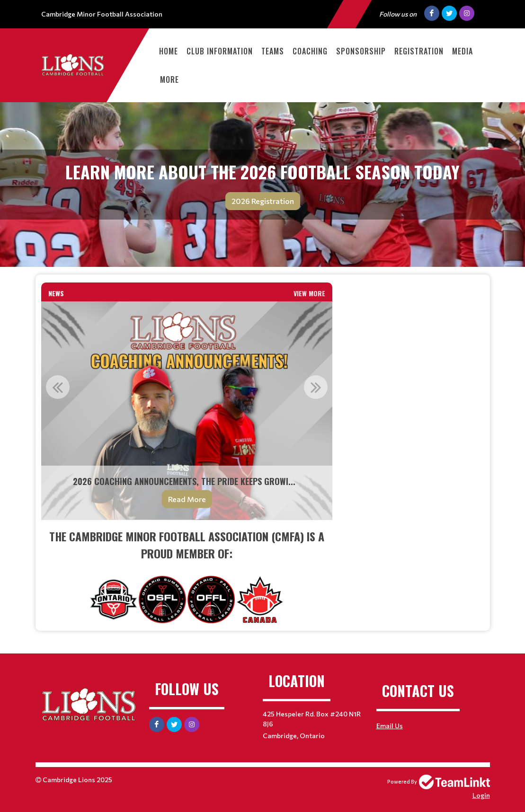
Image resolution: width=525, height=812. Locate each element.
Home (169, 51)
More (169, 79)
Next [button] (316, 387)
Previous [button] (58, 387)
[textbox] (187, 575)
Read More (187, 499)
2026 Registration (263, 201)
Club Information (220, 51)
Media (463, 51)
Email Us (390, 726)
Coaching (310, 51)
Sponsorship (361, 51)
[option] (187, 411)
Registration (419, 51)
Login (481, 795)
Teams (273, 51)
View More (309, 293)
